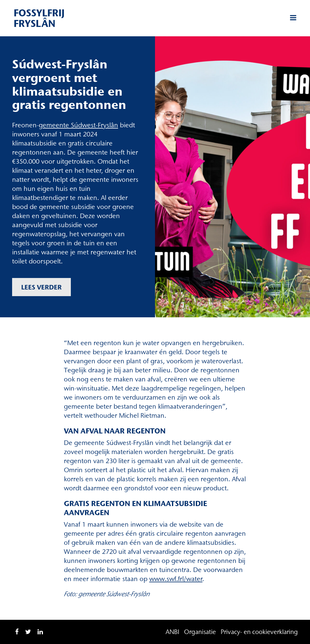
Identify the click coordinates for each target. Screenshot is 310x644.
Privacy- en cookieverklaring (259, 632)
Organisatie (200, 632)
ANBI (172, 632)
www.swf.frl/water (176, 579)
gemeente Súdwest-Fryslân (78, 125)
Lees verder (41, 287)
